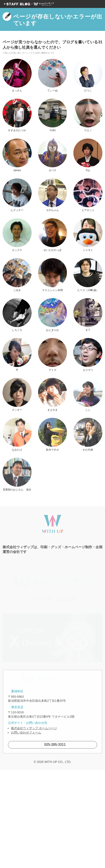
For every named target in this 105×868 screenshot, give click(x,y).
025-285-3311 (53, 843)
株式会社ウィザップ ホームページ (34, 826)
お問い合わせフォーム (26, 830)
